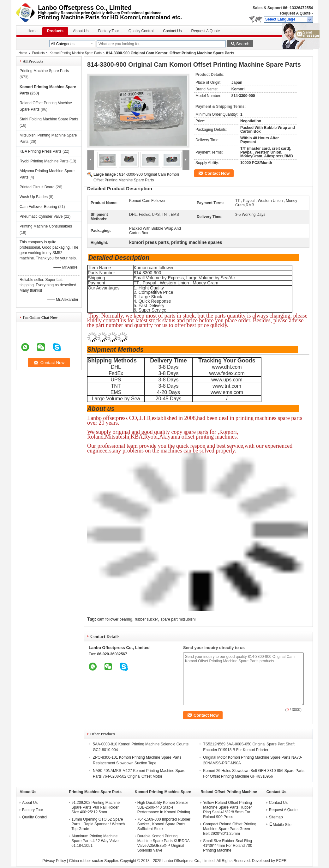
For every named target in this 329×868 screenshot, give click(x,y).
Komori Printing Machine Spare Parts (76, 53)
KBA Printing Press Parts (41, 151)
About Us (81, 31)
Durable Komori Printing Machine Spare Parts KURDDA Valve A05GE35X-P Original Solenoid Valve (163, 843)
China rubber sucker (86, 861)
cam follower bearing (115, 619)
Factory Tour (108, 31)
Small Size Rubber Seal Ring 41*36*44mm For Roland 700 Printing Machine (227, 846)
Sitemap (276, 817)
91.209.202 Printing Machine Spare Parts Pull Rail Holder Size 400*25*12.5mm (96, 807)
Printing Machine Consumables (46, 226)
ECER (281, 861)
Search (243, 44)
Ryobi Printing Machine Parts (44, 161)
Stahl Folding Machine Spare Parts (49, 119)
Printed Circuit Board (37, 187)
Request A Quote (295, 13)
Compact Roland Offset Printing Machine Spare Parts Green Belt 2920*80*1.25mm (230, 829)
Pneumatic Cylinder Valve (41, 216)
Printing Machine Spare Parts (44, 71)
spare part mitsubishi (178, 619)
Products (55, 31)
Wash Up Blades (34, 197)
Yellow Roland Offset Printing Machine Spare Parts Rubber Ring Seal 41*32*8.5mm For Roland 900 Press (227, 810)
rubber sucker (146, 619)
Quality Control (141, 31)
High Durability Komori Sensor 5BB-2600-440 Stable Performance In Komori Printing (164, 807)
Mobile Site (280, 825)
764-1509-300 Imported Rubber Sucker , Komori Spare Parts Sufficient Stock (164, 824)
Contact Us (172, 31)
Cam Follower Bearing (38, 207)
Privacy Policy (54, 861)
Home (33, 31)
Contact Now (217, 173)
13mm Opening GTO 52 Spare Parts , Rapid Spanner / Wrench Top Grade (98, 824)
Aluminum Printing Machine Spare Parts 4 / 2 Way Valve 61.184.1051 (95, 841)
